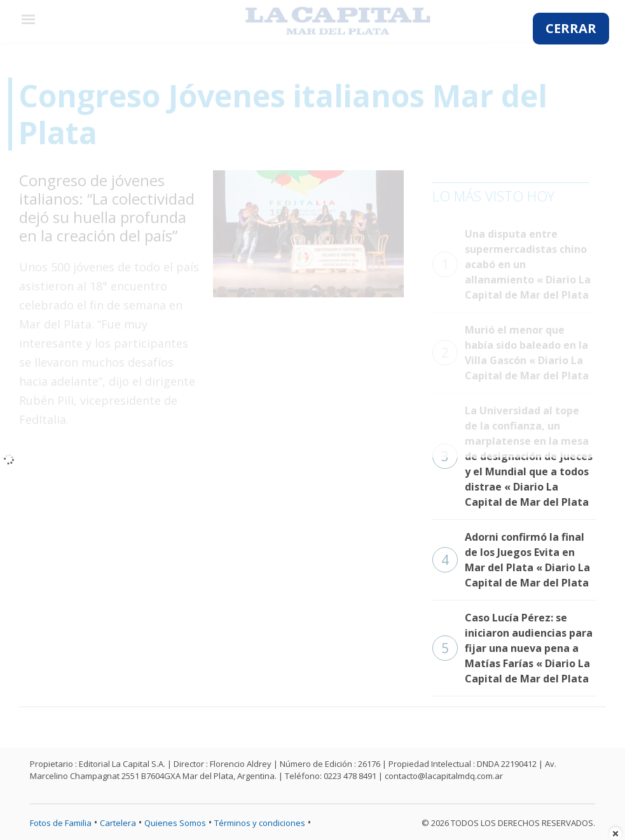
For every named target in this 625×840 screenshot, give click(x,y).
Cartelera (118, 823)
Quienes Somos (175, 823)
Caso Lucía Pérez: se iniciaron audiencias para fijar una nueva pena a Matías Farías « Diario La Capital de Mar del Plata (512, 648)
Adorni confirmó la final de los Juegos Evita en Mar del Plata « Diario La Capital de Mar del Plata (511, 560)
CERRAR (571, 28)
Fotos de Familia (61, 823)
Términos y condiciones (260, 823)
